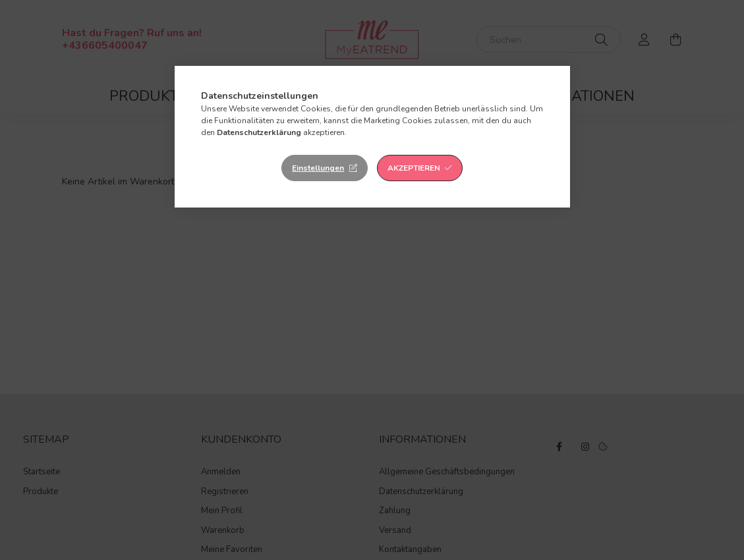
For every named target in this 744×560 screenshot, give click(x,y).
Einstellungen (318, 168)
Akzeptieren (414, 168)
